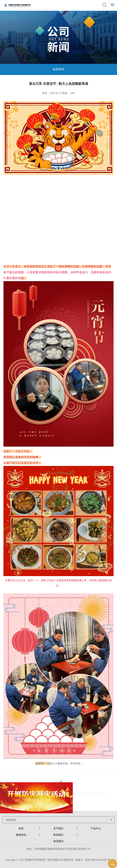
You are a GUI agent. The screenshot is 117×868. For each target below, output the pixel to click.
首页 (21, 829)
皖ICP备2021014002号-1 (99, 860)
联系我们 (58, 835)
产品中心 (96, 829)
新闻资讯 (21, 835)
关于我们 (58, 829)
